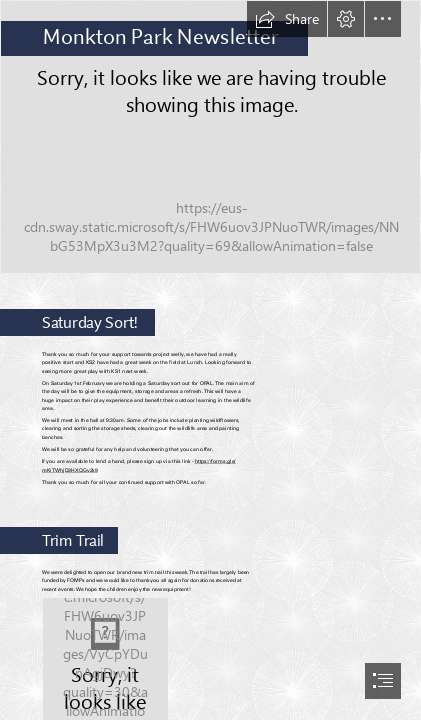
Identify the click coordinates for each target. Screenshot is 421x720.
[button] (287, 19)
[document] (210, 360)
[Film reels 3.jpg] (210, 137)
